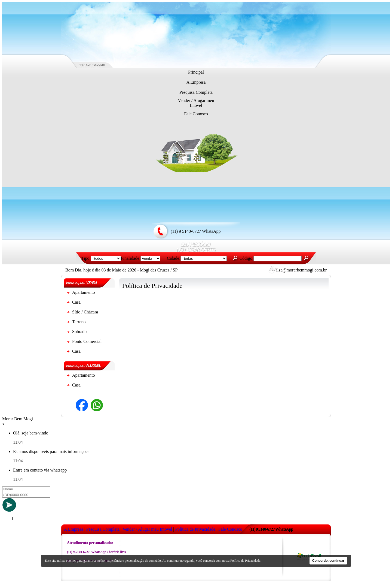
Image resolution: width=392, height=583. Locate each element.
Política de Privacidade (245, 561)
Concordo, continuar (328, 561)
